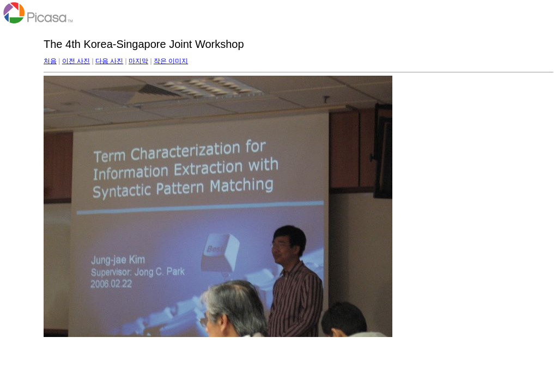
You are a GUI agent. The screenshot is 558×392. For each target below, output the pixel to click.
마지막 (138, 61)
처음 (50, 61)
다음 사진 (109, 61)
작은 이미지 (171, 61)
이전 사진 (76, 61)
